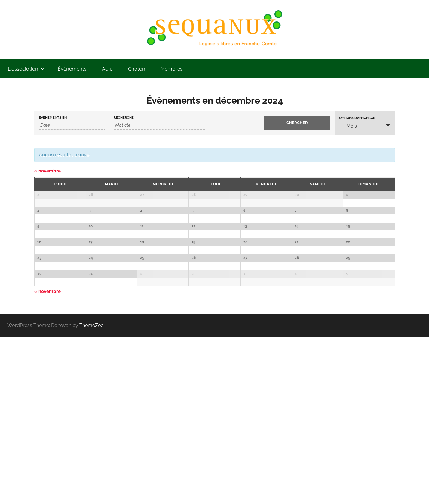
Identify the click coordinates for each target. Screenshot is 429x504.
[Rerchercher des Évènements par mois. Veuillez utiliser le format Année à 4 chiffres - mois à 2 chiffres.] (72, 125)
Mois (348, 126)
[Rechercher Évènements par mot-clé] (159, 125)
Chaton (137, 69)
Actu (107, 69)
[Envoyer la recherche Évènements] (297, 123)
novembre (47, 171)
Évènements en (53, 118)
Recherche (124, 118)
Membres (172, 69)
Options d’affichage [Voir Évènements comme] (357, 118)
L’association (26, 69)
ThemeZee (91, 492)
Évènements (72, 69)
